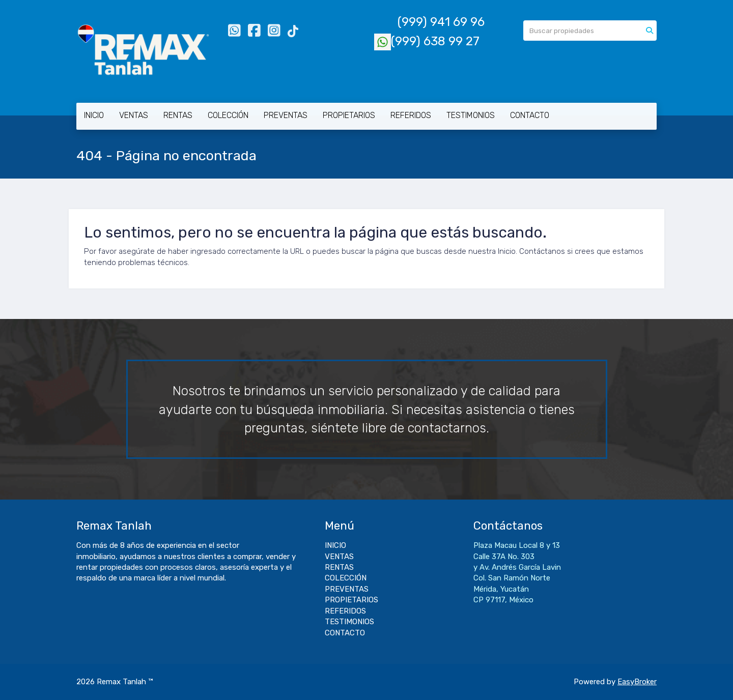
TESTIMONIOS (471, 115)
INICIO (94, 115)
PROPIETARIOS (349, 115)
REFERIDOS (411, 115)
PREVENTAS (286, 115)
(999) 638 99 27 (427, 41)
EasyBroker (637, 682)
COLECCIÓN (228, 115)
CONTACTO (530, 115)
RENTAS (178, 115)
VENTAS (134, 115)
